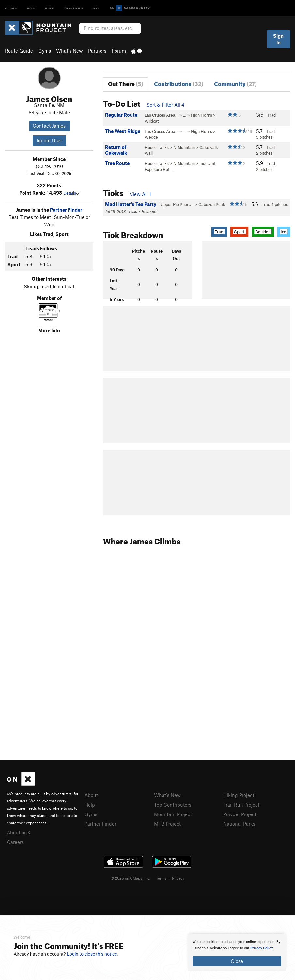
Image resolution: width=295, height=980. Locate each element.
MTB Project (167, 824)
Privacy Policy (262, 948)
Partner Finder (66, 210)
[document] (237, 953)
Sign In (278, 39)
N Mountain (184, 147)
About (91, 795)
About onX (19, 832)
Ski (96, 8)
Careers (15, 842)
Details (71, 193)
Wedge (151, 137)
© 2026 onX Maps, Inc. (131, 878)
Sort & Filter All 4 (165, 105)
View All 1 (140, 194)
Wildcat (152, 121)
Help (90, 805)
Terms (161, 878)
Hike (50, 8)
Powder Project (240, 814)
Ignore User (49, 140)
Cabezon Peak (212, 204)
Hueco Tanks (157, 147)
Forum (119, 51)
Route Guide (19, 51)
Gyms (45, 51)
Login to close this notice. (93, 954)
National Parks (239, 824)
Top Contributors (173, 805)
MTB (31, 8)
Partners (97, 51)
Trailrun (74, 8)
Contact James (49, 126)
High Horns (202, 115)
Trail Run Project (241, 805)
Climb (11, 8)
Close (237, 961)
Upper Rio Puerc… (177, 204)
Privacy (178, 878)
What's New (70, 51)
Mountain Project (173, 814)
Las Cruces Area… (162, 115)
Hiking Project (239, 795)
